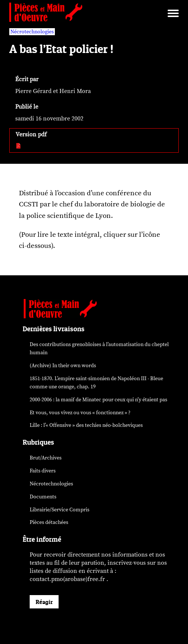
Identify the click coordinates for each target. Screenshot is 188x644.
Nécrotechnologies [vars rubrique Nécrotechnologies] (32, 32)
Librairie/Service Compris (60, 510)
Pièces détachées (49, 522)
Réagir (44, 602)
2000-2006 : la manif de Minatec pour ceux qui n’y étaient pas (98, 400)
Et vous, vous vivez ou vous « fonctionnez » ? (80, 413)
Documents (43, 497)
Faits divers (43, 471)
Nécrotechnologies (51, 484)
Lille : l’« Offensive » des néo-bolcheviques (86, 425)
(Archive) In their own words (63, 366)
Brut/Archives (46, 458)
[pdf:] (19, 146)
